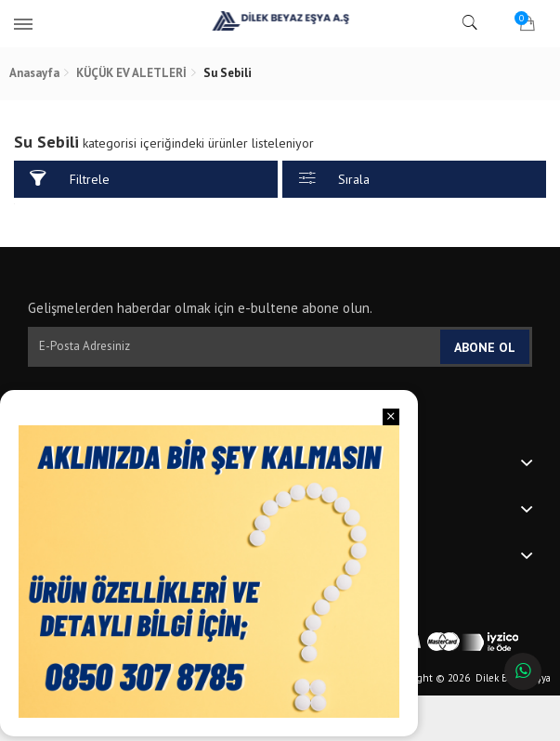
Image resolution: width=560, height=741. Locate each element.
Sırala (335, 179)
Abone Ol (485, 347)
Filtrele (70, 179)
